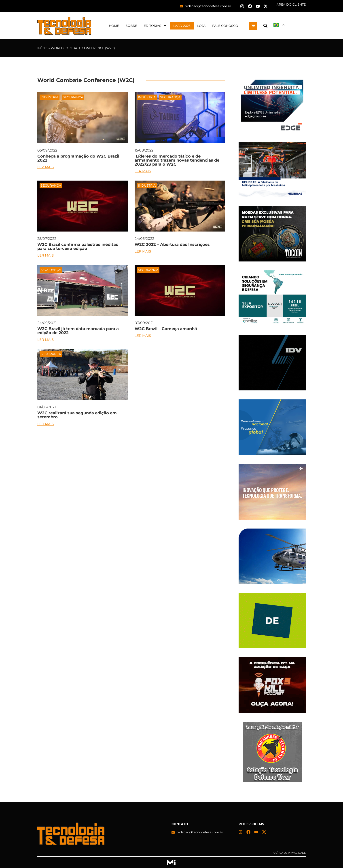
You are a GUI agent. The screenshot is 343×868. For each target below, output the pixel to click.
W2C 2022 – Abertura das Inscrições (172, 244)
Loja (201, 26)
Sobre (131, 26)
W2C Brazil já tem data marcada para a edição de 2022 (78, 331)
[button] (265, 26)
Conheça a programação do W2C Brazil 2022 (78, 158)
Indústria (50, 97)
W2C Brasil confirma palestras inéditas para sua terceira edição (78, 246)
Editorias (155, 26)
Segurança (73, 97)
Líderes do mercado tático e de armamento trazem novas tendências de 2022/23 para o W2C (177, 160)
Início (42, 48)
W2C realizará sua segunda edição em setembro (77, 415)
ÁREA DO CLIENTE (291, 4)
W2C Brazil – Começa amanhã (166, 329)
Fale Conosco (225, 26)
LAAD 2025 (182, 26)
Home (114, 26)
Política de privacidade (289, 853)
